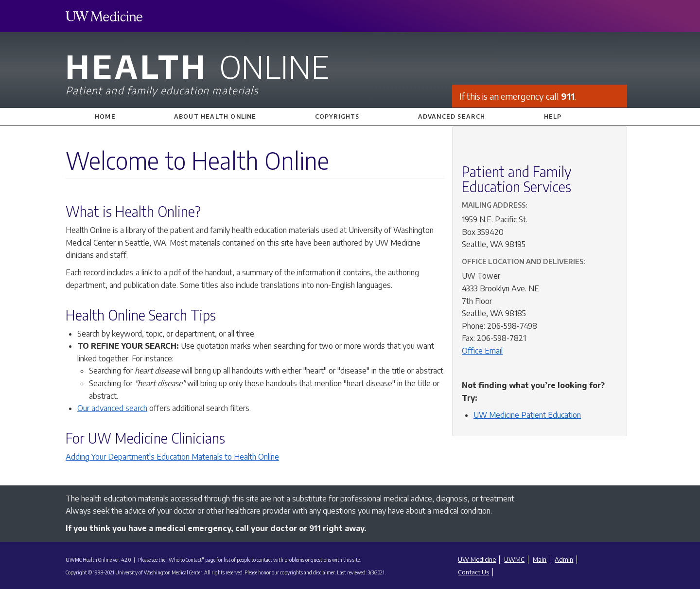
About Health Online (215, 116)
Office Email (482, 351)
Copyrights (337, 116)
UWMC (514, 559)
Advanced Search (452, 116)
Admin (564, 559)
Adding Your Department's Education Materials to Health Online (172, 457)
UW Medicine (477, 559)
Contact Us (473, 572)
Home (105, 116)
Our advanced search (112, 408)
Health (350, 72)
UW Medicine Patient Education (527, 415)
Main (540, 559)
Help (553, 116)
